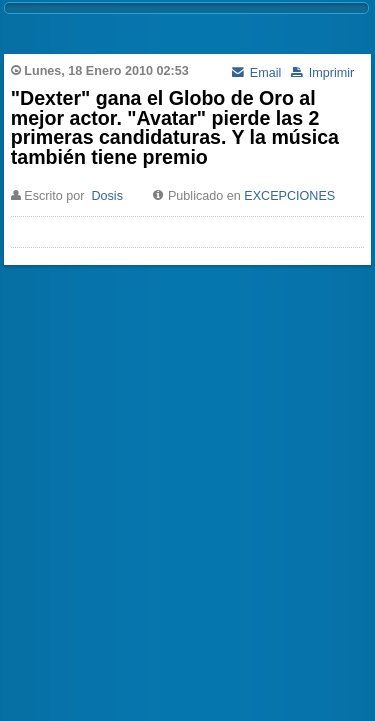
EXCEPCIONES (289, 196)
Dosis (107, 196)
